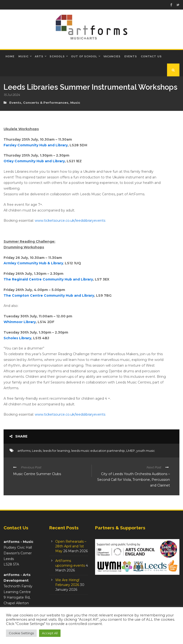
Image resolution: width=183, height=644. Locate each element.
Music (23, 57)
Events (131, 57)
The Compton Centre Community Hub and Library (49, 295)
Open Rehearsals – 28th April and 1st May (71, 546)
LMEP (131, 451)
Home (10, 57)
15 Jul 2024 (12, 95)
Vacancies (112, 57)
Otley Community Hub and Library (34, 161)
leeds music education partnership (98, 451)
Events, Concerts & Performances (39, 103)
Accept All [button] (50, 633)
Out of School (84, 57)
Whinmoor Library (20, 322)
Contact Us (151, 57)
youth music (146, 451)
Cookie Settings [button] (21, 633)
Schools (57, 57)
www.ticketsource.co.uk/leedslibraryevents (70, 221)
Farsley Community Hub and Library (36, 145)
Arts (39, 57)
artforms (24, 451)
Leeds (37, 451)
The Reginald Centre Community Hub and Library (48, 279)
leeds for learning (56, 451)
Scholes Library (17, 338)
